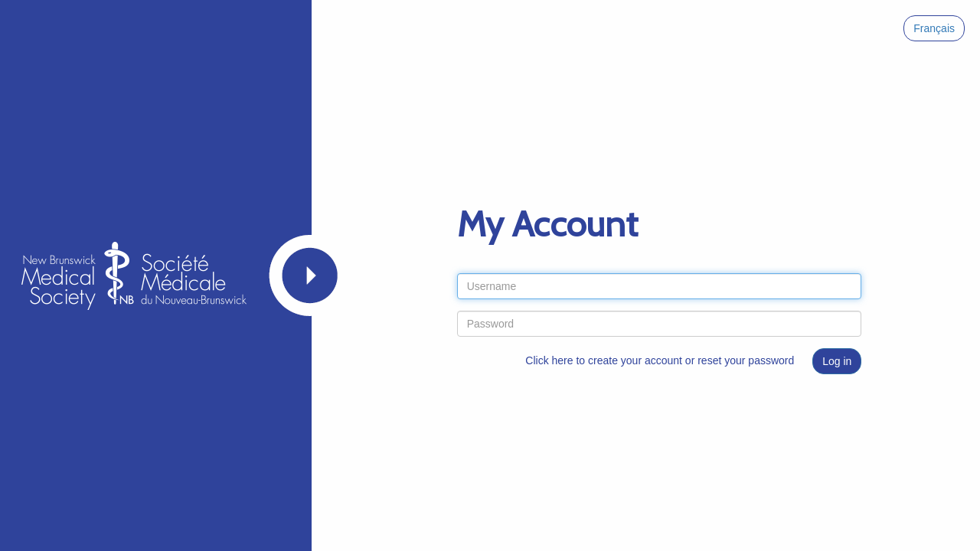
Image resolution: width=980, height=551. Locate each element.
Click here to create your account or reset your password (660, 360)
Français (934, 28)
